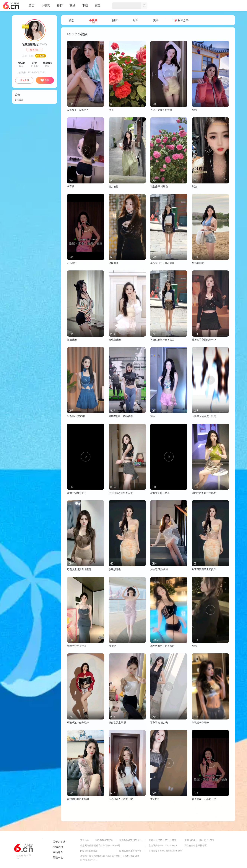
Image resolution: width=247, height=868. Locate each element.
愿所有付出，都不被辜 (162, 263)
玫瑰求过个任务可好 (78, 723)
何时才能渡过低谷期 (78, 799)
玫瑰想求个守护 (200, 723)
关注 (45, 80)
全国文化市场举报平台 (130, 851)
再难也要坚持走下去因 (162, 340)
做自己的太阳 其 (117, 723)
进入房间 (24, 80)
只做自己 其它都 (76, 416)
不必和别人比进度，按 (121, 799)
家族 (98, 7)
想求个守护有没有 (77, 646)
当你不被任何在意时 (161, 110)
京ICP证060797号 (104, 840)
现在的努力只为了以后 (162, 646)
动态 (71, 20)
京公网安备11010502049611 (163, 846)
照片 (115, 20)
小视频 (46, 7)
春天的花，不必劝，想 (204, 799)
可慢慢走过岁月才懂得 (79, 569)
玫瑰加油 (113, 263)
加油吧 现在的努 (159, 569)
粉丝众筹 (181, 20)
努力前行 (113, 187)
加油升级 (72, 340)
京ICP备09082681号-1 (130, 840)
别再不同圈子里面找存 (204, 569)
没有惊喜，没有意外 (78, 110)
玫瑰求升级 (115, 340)
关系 (156, 20)
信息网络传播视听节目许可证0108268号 (100, 846)
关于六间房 (59, 842)
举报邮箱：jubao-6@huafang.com (165, 851)
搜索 (144, 6)
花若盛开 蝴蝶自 (159, 187)
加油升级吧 (198, 263)
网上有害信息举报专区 (196, 846)
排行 (60, 5)
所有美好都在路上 (160, 493)
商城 (72, 7)
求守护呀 (155, 799)
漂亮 (111, 110)
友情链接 (58, 847)
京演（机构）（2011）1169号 (199, 840)
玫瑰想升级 (115, 569)
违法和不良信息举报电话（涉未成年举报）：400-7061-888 (109, 856)
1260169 (47, 63)
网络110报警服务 (89, 851)
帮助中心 (58, 857)
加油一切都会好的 (77, 493)
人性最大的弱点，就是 (204, 416)
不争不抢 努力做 (159, 723)
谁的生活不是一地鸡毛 (204, 493)
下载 (85, 5)
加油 (194, 110)
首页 (32, 7)
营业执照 (85, 840)
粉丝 (135, 20)
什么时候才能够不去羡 (121, 493)
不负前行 (72, 263)
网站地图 (58, 852)
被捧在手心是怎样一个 (204, 340)
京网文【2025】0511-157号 (162, 840)
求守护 (71, 187)
